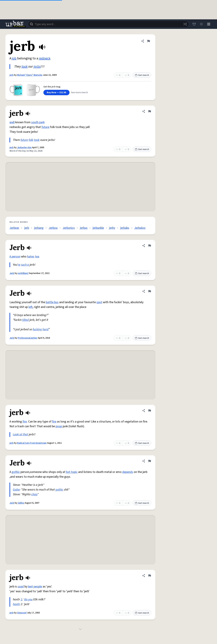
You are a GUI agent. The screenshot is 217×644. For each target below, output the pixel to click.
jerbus (84, 228)
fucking (37, 329)
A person (15, 257)
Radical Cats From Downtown (32, 443)
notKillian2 (23, 273)
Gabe (16, 490)
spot (99, 302)
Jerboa (53, 228)
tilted (26, 320)
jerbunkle (98, 228)
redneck (45, 58)
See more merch (79, 93)
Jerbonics (69, 228)
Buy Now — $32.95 (56, 93)
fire (25, 422)
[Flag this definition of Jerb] (150, 246)
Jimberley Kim (24, 148)
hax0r (16, 604)
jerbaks (125, 228)
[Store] (194, 24)
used (21, 587)
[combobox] (108, 24)
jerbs (37, 67)
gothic (16, 472)
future (45, 127)
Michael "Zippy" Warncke (30, 75)
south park (38, 122)
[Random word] (184, 24)
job (14, 58)
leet (30, 587)
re (19, 265)
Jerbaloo (140, 228)
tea (37, 257)
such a (25, 265)
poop (59, 426)
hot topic (72, 472)
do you (28, 599)
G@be (21, 503)
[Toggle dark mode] (201, 24)
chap (34, 494)
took (25, 67)
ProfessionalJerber (28, 338)
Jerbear (14, 228)
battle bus (52, 302)
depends (128, 472)
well (12, 122)
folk (31, 140)
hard (46, 329)
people (38, 587)
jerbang (39, 228)
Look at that (21, 434)
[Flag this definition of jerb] (149, 41)
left (31, 307)
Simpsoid (22, 613)
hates (31, 257)
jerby (112, 228)
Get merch (142, 75)
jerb (12, 75)
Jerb (12, 273)
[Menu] (209, 24)
